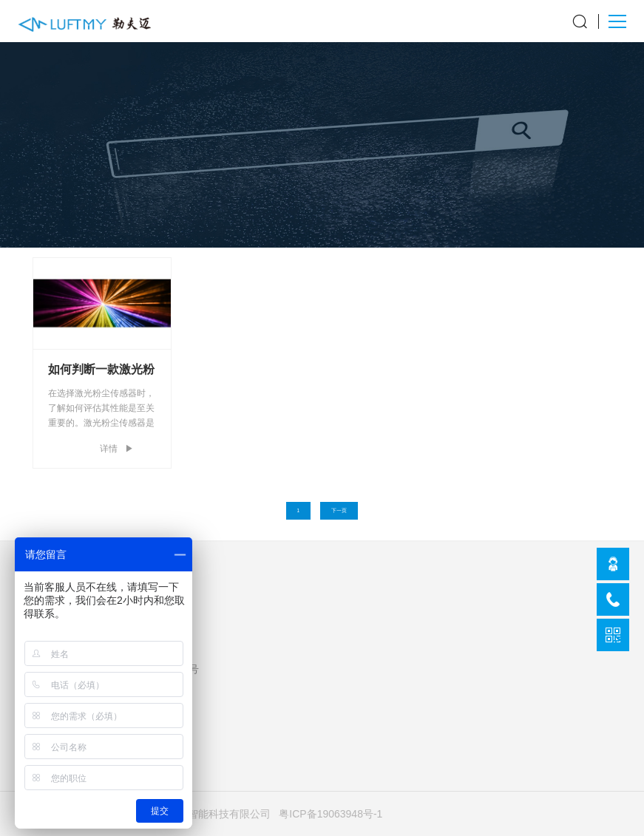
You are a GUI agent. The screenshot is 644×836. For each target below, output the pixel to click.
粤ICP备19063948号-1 (331, 814)
